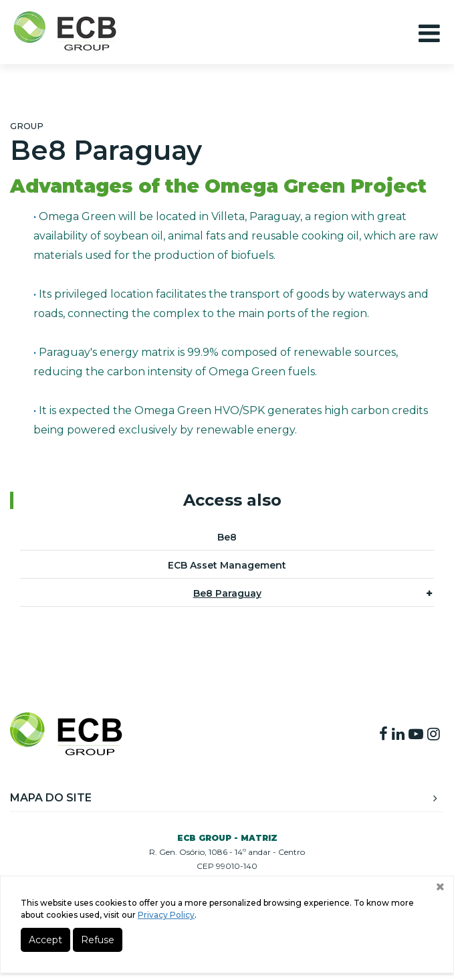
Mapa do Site (224, 798)
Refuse (98, 940)
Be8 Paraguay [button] (313, 592)
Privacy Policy (166, 915)
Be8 (227, 537)
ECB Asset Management (227, 565)
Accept (45, 940)
